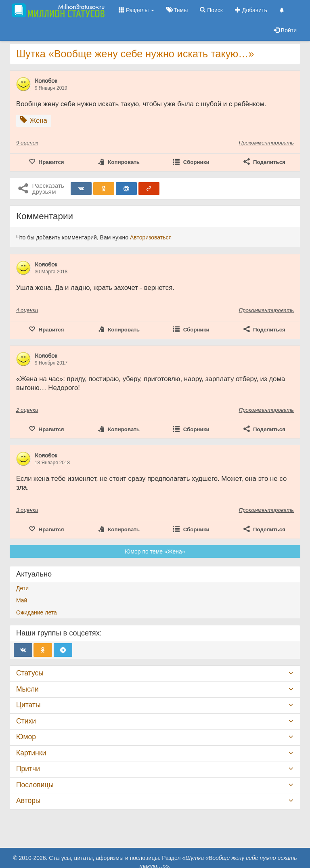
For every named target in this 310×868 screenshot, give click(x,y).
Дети (22, 588)
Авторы (28, 801)
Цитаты (28, 705)
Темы (177, 10)
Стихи (26, 721)
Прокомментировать (266, 143)
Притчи (28, 769)
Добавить (251, 10)
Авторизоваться (151, 237)
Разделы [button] (136, 10)
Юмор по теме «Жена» (155, 551)
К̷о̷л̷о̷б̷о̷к (46, 81)
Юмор (26, 737)
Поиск (211, 10)
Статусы (30, 673)
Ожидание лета (37, 612)
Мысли (27, 689)
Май (22, 600)
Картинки (31, 753)
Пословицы (35, 785)
